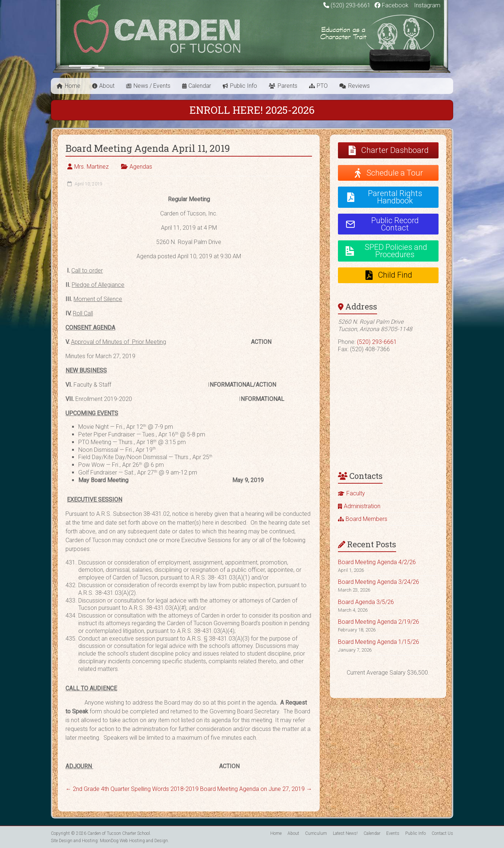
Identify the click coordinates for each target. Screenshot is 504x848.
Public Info (244, 86)
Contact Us (442, 833)
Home (73, 86)
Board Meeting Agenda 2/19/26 (379, 622)
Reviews (359, 86)
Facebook (392, 5)
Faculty (356, 493)
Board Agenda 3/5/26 (366, 602)
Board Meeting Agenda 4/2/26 (377, 562)
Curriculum (316, 833)
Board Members (366, 519)
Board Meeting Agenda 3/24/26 (379, 582)
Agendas (141, 167)
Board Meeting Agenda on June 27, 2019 (256, 789)
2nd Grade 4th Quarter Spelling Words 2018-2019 (132, 789)
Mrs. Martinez (91, 167)
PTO (322, 86)
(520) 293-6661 (351, 5)
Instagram (426, 5)
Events (393, 833)
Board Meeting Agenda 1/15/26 (379, 642)
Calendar (200, 86)
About (107, 86)
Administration (362, 506)
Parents (287, 86)
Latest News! (345, 833)
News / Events (152, 86)
